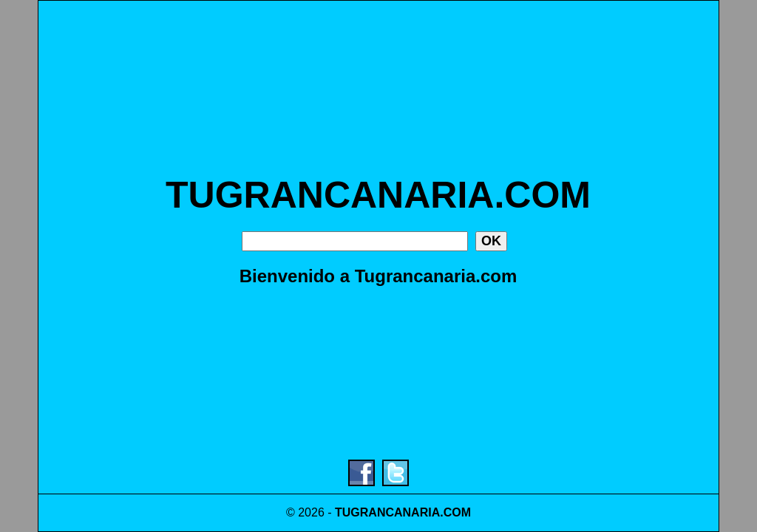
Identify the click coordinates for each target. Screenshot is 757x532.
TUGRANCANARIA (387, 512)
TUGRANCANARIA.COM (378, 195)
